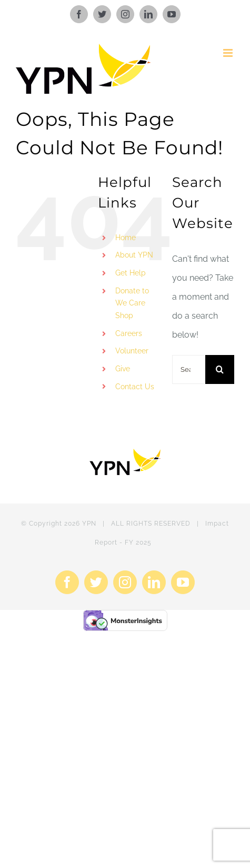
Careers (129, 333)
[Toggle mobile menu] (229, 53)
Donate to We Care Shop (132, 303)
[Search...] (189, 369)
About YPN (134, 255)
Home (126, 238)
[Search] (220, 369)
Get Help (131, 273)
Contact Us (135, 387)
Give (123, 369)
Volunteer (132, 351)
